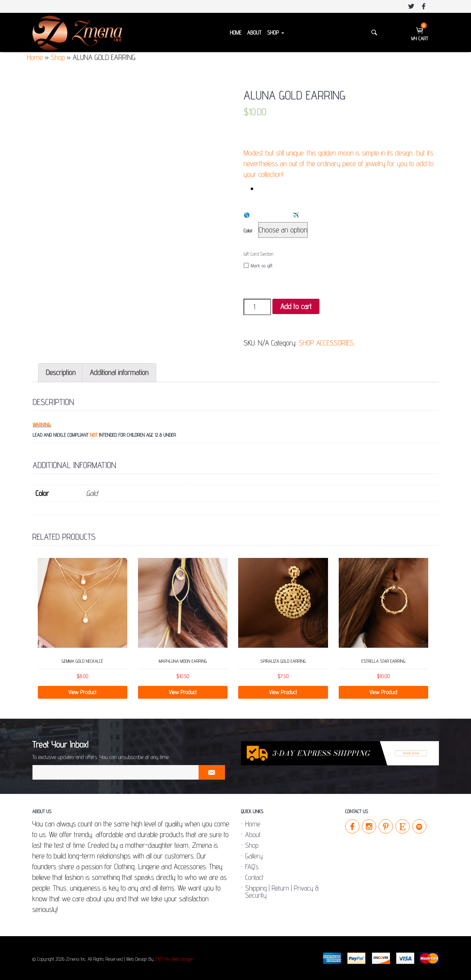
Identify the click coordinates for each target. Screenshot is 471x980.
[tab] (61, 373)
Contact (254, 877)
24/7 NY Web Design (174, 959)
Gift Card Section (258, 254)
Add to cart (296, 306)
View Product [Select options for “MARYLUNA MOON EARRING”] (183, 692)
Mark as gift (258, 266)
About (254, 33)
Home (235, 33)
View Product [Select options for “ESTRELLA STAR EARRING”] (383, 692)
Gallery (254, 856)
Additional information (119, 372)
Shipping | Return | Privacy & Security (282, 892)
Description (61, 372)
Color (248, 231)
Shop (275, 33)
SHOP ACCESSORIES (326, 343)
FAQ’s (252, 867)
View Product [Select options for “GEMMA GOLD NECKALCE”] (83, 692)
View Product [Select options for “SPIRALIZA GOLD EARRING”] (283, 692)
